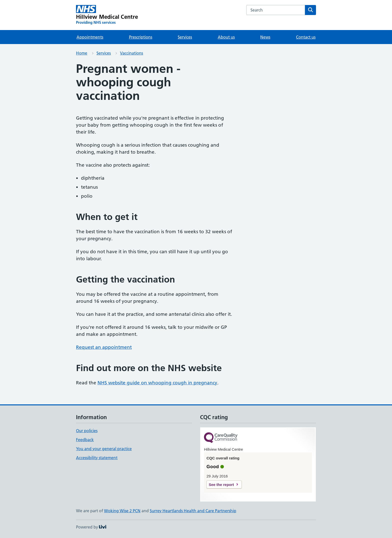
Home (82, 53)
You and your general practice (104, 449)
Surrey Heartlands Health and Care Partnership (193, 511)
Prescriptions (141, 37)
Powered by (91, 527)
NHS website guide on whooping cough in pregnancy (157, 383)
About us (226, 37)
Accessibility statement (97, 458)
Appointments (90, 37)
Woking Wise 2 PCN (122, 511)
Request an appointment (104, 347)
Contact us (306, 37)
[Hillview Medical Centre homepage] (107, 15)
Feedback (85, 440)
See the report (221, 485)
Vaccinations (131, 53)
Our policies (87, 431)
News (265, 37)
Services (185, 37)
